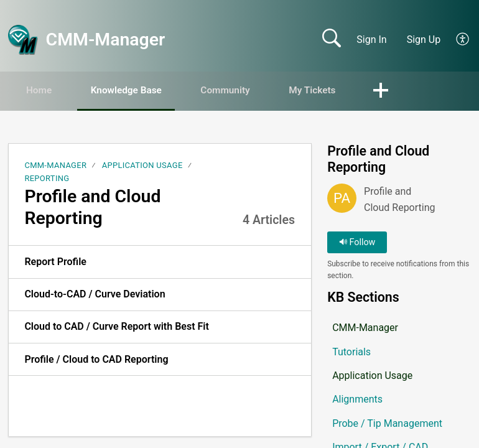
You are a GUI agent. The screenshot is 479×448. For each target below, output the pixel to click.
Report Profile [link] (55, 262)
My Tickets (337, 91)
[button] (463, 40)
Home (43, 91)
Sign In (371, 40)
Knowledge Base (137, 91)
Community (244, 91)
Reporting (47, 179)
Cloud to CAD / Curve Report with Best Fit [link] (116, 327)
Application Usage (142, 166)
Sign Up (424, 40)
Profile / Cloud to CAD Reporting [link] (96, 360)
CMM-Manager (55, 166)
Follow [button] (357, 243)
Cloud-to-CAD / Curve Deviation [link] (95, 295)
